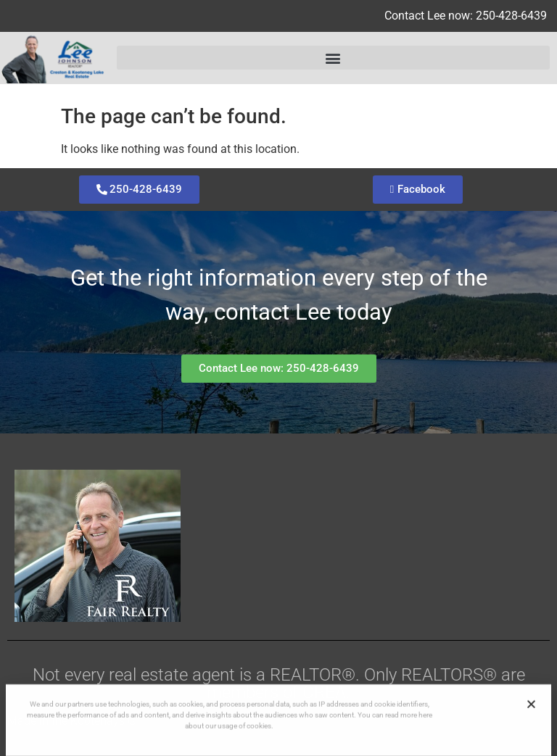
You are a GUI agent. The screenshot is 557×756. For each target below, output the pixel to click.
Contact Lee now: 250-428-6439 (466, 16)
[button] (333, 58)
